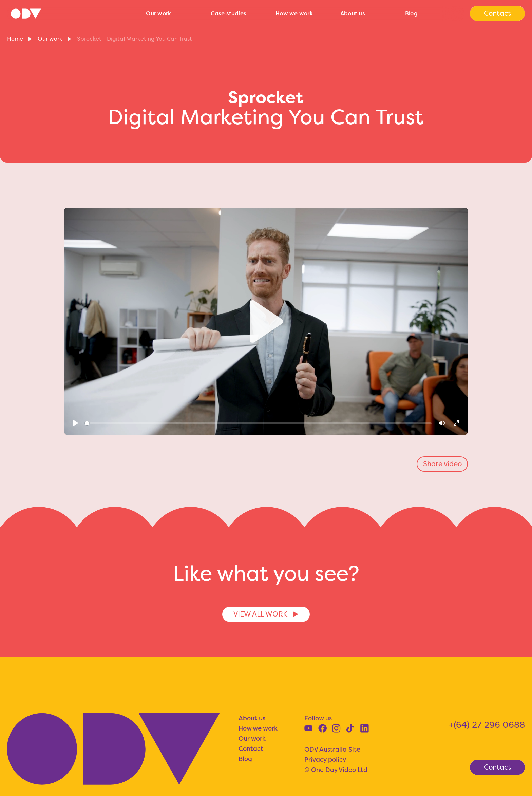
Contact (251, 749)
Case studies (229, 13)
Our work (158, 13)
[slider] (258, 423)
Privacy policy (325, 760)
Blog (411, 13)
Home (15, 39)
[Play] (76, 423)
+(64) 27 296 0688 (487, 725)
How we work (294, 13)
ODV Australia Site (332, 749)
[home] (73, 14)
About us (353, 13)
